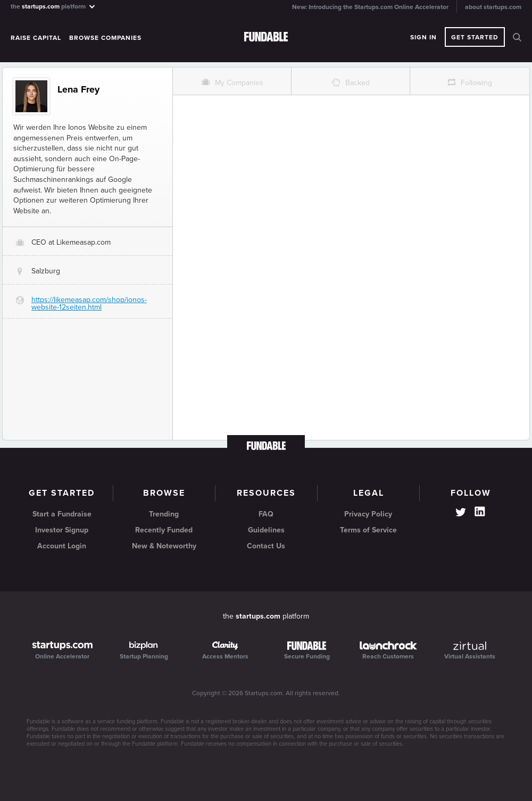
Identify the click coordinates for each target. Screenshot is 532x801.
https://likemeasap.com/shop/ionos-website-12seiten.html (89, 303)
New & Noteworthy (164, 546)
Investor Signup (62, 530)
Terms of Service (368, 530)
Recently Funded (164, 530)
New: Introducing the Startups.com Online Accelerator (370, 7)
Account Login (62, 546)
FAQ (266, 514)
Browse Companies (105, 38)
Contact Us (266, 546)
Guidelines (266, 530)
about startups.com (493, 7)
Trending (164, 514)
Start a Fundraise (62, 514)
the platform (53, 6)
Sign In (423, 37)
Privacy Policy (368, 514)
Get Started (475, 37)
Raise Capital (36, 38)
